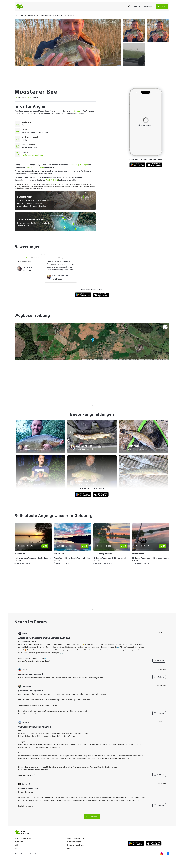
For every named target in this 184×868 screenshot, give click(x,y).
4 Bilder (41, 167)
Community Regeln (74, 842)
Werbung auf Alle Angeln (76, 838)
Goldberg (78, 111)
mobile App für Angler (79, 165)
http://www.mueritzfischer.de (32, 155)
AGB (16, 845)
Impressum (19, 842)
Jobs (16, 848)
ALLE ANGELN (52, 180)
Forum (137, 6)
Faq (69, 848)
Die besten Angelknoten (76, 845)
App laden (162, 6)
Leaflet (85, 359)
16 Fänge (30, 167)
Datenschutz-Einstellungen (26, 854)
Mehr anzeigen (92, 816)
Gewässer (148, 6)
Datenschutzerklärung (23, 838)
